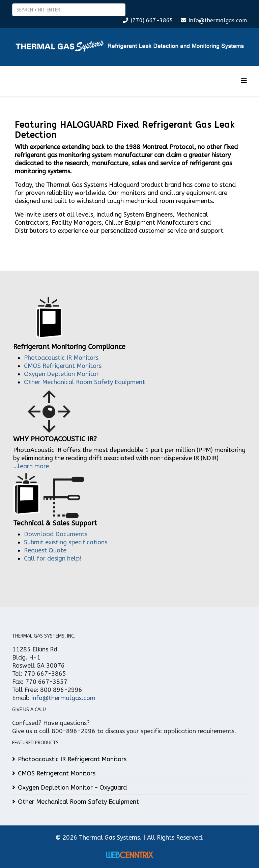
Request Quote (45, 550)
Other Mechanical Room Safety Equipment (84, 382)
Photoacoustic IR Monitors (61, 358)
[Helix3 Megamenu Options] (244, 81)
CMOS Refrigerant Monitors (63, 366)
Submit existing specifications (66, 542)
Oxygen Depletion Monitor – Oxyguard (72, 788)
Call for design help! (53, 559)
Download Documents (56, 534)
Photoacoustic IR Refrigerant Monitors (72, 759)
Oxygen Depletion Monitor (61, 374)
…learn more (31, 466)
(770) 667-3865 (152, 20)
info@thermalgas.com (218, 20)
